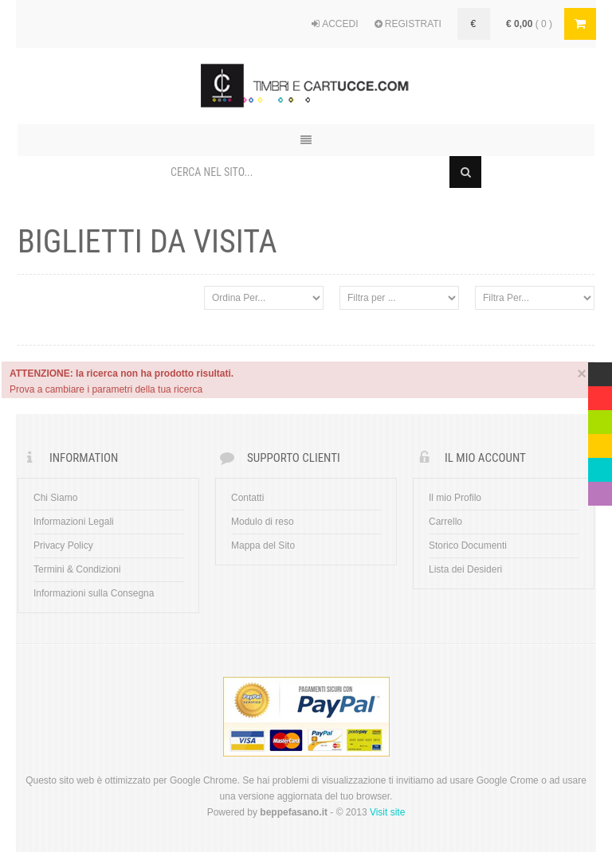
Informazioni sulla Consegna (94, 593)
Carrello (445, 522)
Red (597, 394)
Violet (600, 490)
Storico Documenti (468, 545)
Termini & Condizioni (77, 569)
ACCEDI (335, 24)
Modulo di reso (263, 522)
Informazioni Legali (74, 522)
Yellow (600, 442)
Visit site (387, 812)
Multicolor (600, 370)
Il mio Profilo (455, 498)
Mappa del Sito (263, 545)
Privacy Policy (63, 545)
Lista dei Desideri (465, 569)
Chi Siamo (55, 498)
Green (600, 418)
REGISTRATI (408, 24)
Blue (598, 466)
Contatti (247, 498)
